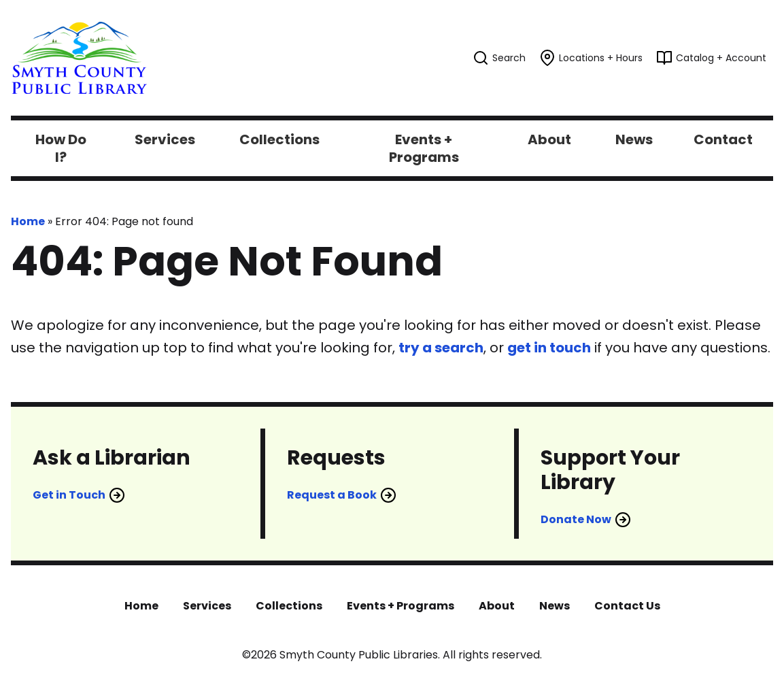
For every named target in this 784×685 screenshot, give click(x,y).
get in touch (549, 348)
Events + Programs (400, 606)
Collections (289, 606)
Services (207, 606)
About (497, 606)
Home (28, 221)
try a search (441, 348)
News (555, 606)
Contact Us (627, 606)
